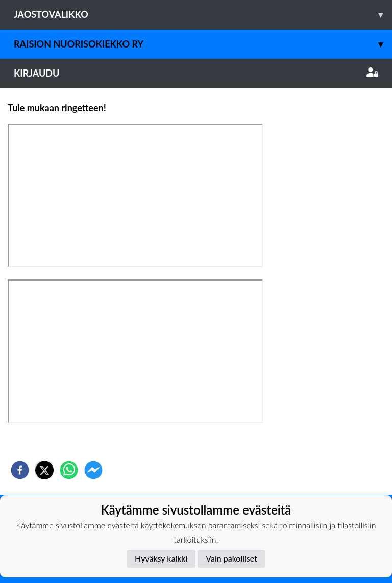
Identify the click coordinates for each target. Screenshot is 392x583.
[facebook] (20, 470)
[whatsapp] (69, 470)
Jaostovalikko (203, 15)
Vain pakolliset (231, 558)
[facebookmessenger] (93, 470)
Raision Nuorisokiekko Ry (203, 44)
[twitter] (44, 470)
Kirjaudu (196, 73)
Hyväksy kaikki (161, 558)
